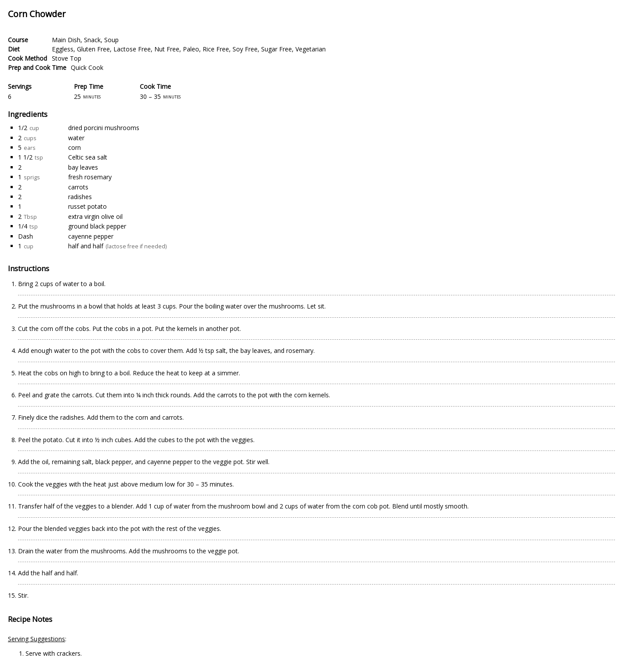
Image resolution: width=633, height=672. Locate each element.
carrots (78, 187)
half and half (86, 246)
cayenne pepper (91, 236)
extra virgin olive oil (95, 216)
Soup (111, 40)
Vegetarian (311, 49)
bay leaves (83, 167)
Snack (92, 40)
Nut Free (167, 49)
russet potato (87, 206)
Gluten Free (93, 49)
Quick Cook (87, 67)
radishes (80, 197)
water (76, 138)
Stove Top (67, 58)
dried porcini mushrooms (104, 128)
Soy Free (245, 49)
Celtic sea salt (88, 157)
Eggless (63, 49)
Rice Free (216, 49)
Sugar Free (276, 49)
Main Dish (66, 40)
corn (75, 147)
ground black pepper (97, 226)
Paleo (191, 49)
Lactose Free (132, 49)
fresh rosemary (90, 177)
